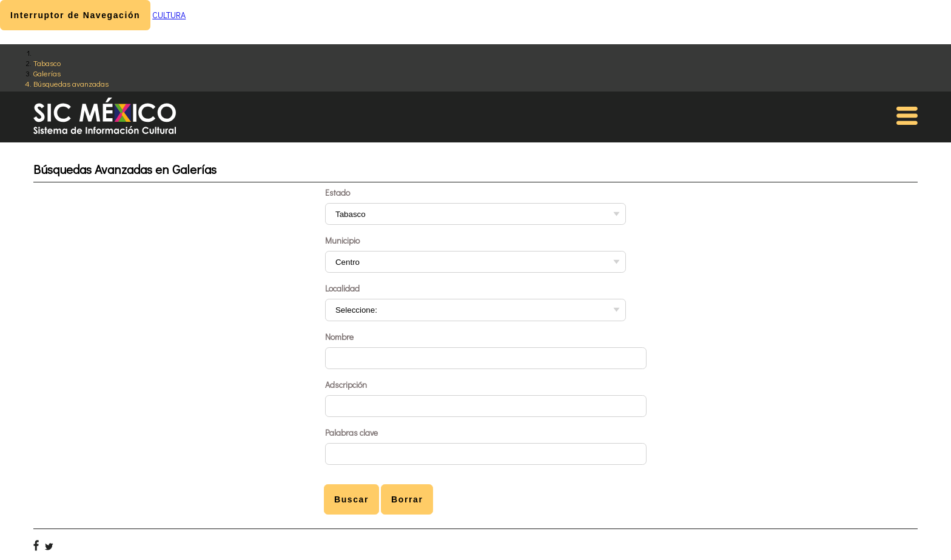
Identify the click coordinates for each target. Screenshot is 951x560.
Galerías (47, 73)
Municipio (342, 240)
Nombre (339, 337)
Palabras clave (351, 432)
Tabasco (47, 63)
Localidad (342, 288)
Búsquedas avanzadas (71, 83)
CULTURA (169, 15)
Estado (338, 192)
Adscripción (346, 385)
